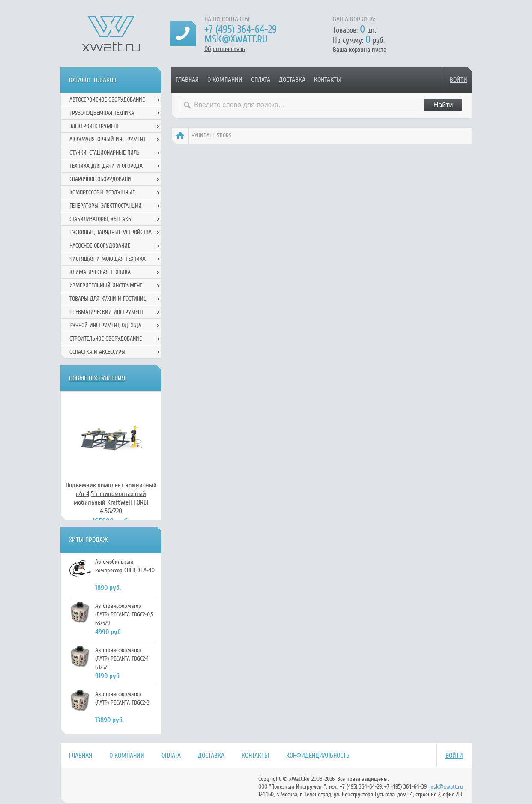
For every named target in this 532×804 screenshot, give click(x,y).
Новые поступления (97, 378)
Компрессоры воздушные (102, 193)
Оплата (261, 80)
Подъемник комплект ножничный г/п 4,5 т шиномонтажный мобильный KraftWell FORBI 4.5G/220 (111, 498)
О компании (225, 80)
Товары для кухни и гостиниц (108, 299)
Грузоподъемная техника (102, 113)
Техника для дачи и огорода (106, 166)
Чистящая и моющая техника (108, 259)
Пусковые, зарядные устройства (111, 232)
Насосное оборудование (100, 246)
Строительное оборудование (106, 339)
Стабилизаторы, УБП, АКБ (100, 219)
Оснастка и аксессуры (97, 352)
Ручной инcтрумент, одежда (105, 325)
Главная (187, 80)
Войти (459, 80)
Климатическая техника (100, 272)
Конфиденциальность (318, 756)
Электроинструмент (94, 126)
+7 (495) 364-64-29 (241, 29)
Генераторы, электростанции (106, 206)
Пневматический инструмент (106, 312)
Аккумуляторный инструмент (108, 139)
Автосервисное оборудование (107, 100)
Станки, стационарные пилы (105, 153)
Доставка (292, 80)
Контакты (328, 80)
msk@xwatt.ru (236, 39)
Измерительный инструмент (106, 285)
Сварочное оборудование (102, 179)
